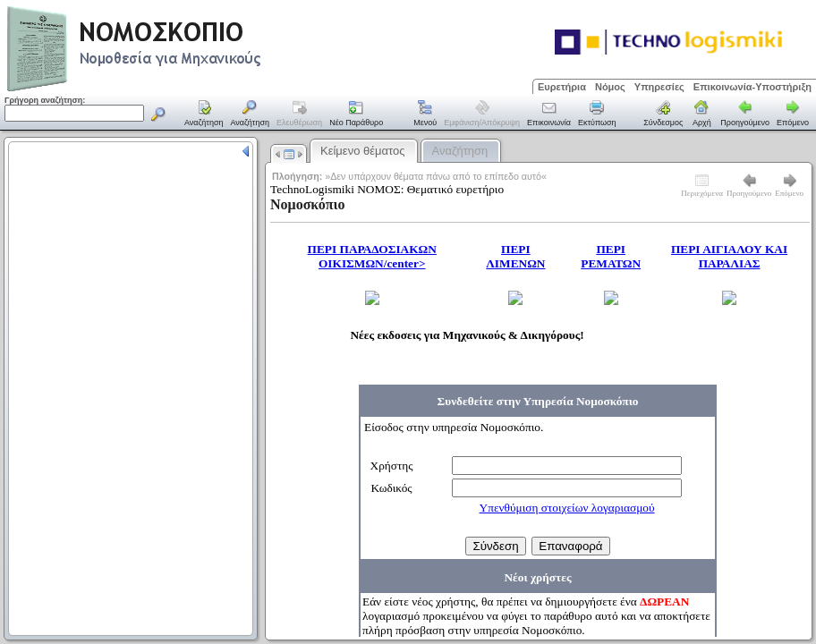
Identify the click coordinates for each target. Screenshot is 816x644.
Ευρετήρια (562, 87)
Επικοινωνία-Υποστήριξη (752, 87)
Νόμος (610, 87)
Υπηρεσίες (659, 87)
